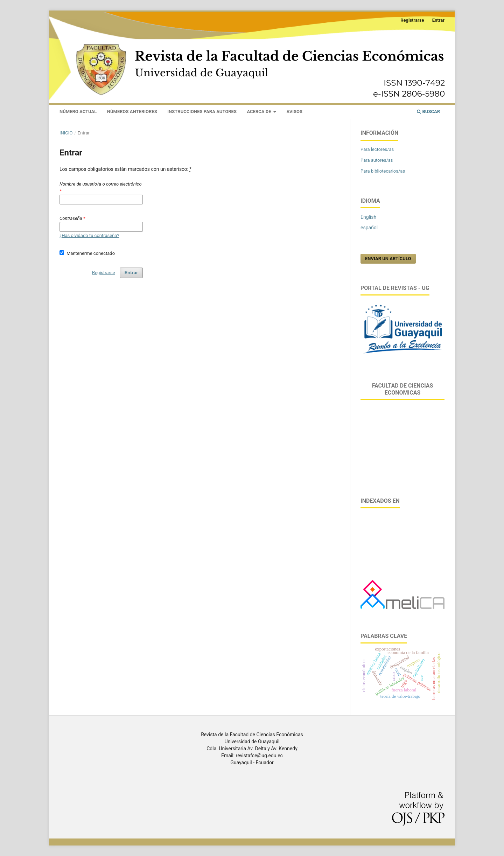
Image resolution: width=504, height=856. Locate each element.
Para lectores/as (377, 149)
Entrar (438, 20)
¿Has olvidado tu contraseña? (89, 235)
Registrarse (412, 20)
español (369, 228)
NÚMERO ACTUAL (78, 112)
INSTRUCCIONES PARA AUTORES (202, 112)
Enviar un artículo (388, 259)
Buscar (428, 112)
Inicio (66, 133)
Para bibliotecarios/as (383, 171)
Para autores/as (377, 160)
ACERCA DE (259, 112)
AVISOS (294, 112)
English (368, 217)
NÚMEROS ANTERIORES (132, 112)
